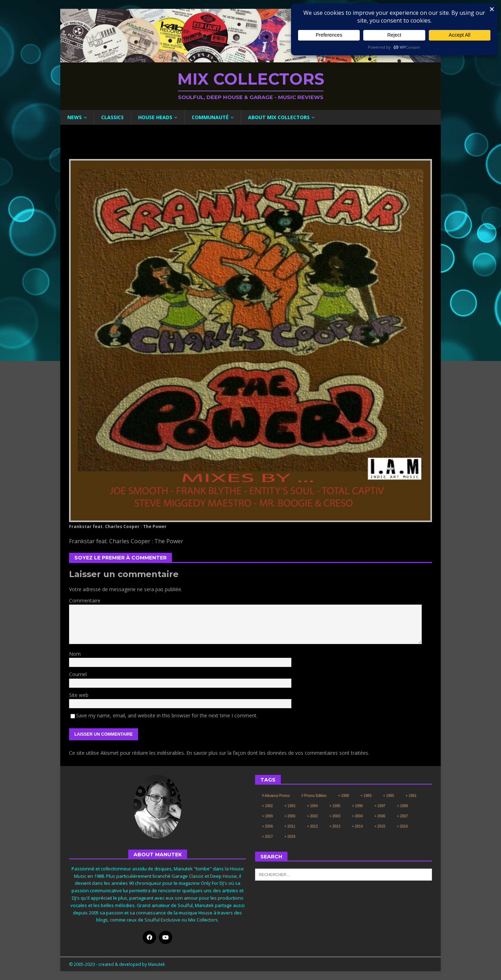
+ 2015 (380, 826)
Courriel (78, 674)
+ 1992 (267, 806)
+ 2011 (290, 826)
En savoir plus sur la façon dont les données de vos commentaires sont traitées (277, 753)
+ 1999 (267, 816)
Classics (112, 117)
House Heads (155, 117)
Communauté (210, 117)
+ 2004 (357, 816)
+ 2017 (267, 836)
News (75, 117)
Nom (75, 654)
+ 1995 (335, 806)
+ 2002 (312, 816)
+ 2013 (335, 826)
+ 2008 (267, 826)
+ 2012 (312, 826)
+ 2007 (402, 816)
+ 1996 (357, 806)
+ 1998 (402, 806)
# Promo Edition (314, 795)
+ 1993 (290, 806)
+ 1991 (411, 795)
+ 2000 (290, 816)
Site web (79, 695)
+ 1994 (312, 806)
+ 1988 (343, 795)
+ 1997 (380, 806)
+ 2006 (380, 816)
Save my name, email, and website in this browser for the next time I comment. (167, 715)
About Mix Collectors (279, 117)
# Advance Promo (276, 795)
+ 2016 (402, 826)
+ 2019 (290, 836)
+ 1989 (366, 795)
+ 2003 (335, 816)
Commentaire (85, 601)
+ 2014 (357, 826)
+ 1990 (388, 795)
